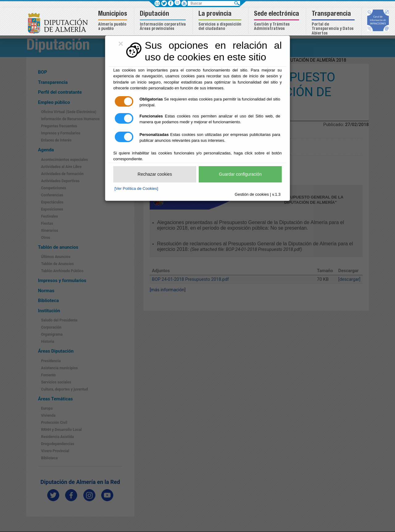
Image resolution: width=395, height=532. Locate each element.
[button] (113, 21)
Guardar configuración (240, 174)
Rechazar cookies (155, 174)
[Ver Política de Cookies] (136, 188)
